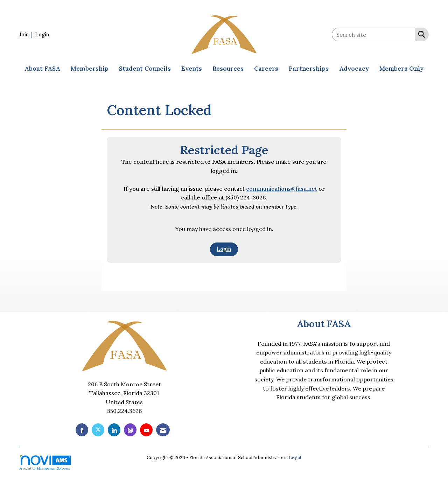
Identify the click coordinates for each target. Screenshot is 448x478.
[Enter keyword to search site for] (373, 34)
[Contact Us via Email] (163, 430)
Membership (90, 69)
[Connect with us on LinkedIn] (114, 430)
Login (224, 249)
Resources (228, 69)
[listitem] (26, 34)
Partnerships (309, 69)
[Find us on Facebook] (82, 430)
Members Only (401, 69)
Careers (266, 69)
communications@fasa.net (282, 189)
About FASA (42, 69)
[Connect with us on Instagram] (130, 430)
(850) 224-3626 (246, 197)
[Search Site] (420, 34)
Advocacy (354, 69)
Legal (295, 458)
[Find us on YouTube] (146, 430)
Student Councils (145, 69)
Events (192, 69)
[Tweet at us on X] (98, 430)
